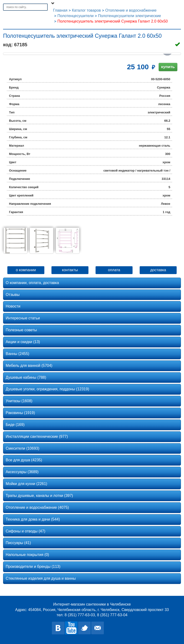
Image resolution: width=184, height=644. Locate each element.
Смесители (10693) (23, 448)
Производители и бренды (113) (33, 567)
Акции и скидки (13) (23, 342)
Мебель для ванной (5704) (29, 366)
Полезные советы (21, 330)
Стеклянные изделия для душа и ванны (41, 578)
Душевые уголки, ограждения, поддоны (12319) (47, 389)
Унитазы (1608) (19, 401)
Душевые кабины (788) (26, 377)
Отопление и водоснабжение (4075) (37, 507)
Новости (13, 306)
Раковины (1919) (20, 413)
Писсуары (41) (18, 543)
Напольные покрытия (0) (27, 555)
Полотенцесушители (75, 16)
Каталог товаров (86, 10)
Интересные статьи (23, 318)
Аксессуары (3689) (22, 472)
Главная (60, 10)
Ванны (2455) (17, 354)
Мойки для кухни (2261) (26, 484)
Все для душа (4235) (24, 460)
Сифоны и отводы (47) (25, 531)
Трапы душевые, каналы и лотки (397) (39, 496)
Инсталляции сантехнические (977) (37, 436)
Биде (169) (15, 425)
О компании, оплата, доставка (32, 283)
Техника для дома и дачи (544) (33, 519)
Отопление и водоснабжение (131, 10)
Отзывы (13, 295)
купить (168, 67)
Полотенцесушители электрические (129, 16)
